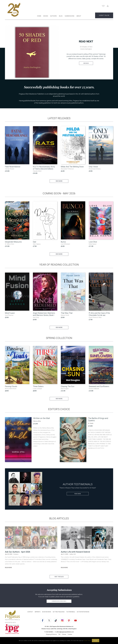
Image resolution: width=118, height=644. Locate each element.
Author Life (73, 554)
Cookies (70, 634)
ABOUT (79, 16)
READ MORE (78, 494)
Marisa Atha (37, 421)
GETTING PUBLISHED (59, 612)
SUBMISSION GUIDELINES (59, 601)
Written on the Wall (42, 418)
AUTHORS (54, 16)
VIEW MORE (59, 181)
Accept (96, 641)
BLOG (61, 16)
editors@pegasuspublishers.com (65, 632)
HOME (39, 16)
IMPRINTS (38, 612)
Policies (64, 634)
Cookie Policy (87, 641)
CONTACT (30, 612)
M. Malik (91, 423)
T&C (59, 634)
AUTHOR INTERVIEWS (83, 612)
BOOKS (46, 16)
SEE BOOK (86, 63)
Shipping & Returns (51, 634)
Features (16, 554)
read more (8, 568)
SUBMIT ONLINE (104, 15)
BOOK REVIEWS (47, 612)
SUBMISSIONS (70, 16)
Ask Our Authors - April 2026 (18, 552)
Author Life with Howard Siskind (75, 552)
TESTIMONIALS (71, 612)
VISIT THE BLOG (59, 577)
